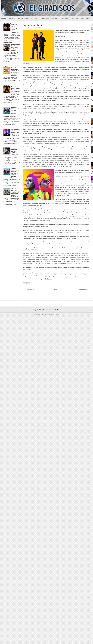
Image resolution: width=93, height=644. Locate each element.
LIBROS (6, 66)
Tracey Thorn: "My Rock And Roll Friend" (15, 69)
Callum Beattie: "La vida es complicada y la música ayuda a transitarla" (15, 192)
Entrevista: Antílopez (32, 25)
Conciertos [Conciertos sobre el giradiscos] (44, 18)
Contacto (85, 18)
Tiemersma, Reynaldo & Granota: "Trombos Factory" (14, 151)
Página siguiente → (84, 289)
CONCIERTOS (7, 23)
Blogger (59, 310)
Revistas (75, 18)
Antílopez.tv (48, 279)
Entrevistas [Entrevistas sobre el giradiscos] (23, 18)
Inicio (4, 18)
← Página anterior (29, 289)
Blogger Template (45, 314)
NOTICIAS (6, 85)
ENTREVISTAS (8, 43)
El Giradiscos (45, 310)
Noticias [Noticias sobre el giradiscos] (12, 18)
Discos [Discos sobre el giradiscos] (34, 18)
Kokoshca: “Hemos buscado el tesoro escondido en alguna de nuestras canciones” (12, 112)
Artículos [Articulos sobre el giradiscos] (64, 18)
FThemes (57, 314)
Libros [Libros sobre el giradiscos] (55, 18)
